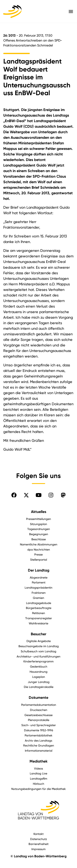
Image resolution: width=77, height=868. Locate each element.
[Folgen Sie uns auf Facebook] (14, 495)
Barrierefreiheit (38, 844)
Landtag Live (38, 773)
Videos (38, 768)
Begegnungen (39, 534)
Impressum (38, 849)
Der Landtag (39, 570)
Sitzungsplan (38, 524)
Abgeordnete (39, 577)
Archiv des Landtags (38, 740)
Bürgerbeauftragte (39, 608)
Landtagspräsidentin (38, 587)
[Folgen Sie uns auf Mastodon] (63, 495)
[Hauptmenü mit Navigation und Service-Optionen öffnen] (71, 12)
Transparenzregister (39, 618)
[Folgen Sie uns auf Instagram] (51, 495)
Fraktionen (39, 593)
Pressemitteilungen (38, 519)
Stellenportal (39, 560)
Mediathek (38, 761)
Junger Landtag (39, 682)
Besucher (38, 634)
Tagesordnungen (39, 529)
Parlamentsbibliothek (38, 735)
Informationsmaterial (39, 751)
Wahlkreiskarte (38, 623)
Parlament (39, 582)
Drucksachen (39, 710)
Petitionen (38, 613)
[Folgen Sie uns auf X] (26, 495)
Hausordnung (38, 672)
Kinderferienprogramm (38, 661)
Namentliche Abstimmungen (39, 544)
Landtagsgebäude (39, 603)
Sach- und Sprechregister (39, 725)
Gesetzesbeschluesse (38, 715)
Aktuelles (39, 512)
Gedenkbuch (39, 666)
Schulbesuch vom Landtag (38, 651)
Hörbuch (38, 784)
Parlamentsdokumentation (39, 705)
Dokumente (38, 698)
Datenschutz (39, 839)
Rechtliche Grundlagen (39, 745)
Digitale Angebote (39, 641)
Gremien (38, 598)
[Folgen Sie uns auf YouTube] (39, 495)
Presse (38, 554)
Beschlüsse (39, 539)
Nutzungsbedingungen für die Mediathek (38, 789)
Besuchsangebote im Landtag (39, 646)
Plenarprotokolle (39, 720)
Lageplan (39, 677)
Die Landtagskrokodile (39, 687)
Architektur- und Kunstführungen (38, 656)
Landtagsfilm (39, 778)
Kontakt (38, 834)
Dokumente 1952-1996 (39, 730)
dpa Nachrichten (39, 549)
